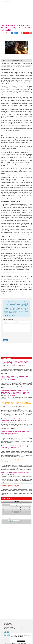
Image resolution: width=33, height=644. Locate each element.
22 (12, 512)
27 (4, 514)
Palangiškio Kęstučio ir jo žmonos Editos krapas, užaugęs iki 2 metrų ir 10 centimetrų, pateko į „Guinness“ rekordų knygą (15, 363)
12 (29, 508)
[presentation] (11, 335)
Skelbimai (7, 633)
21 (8, 512)
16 (16, 510)
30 (16, 514)
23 (16, 512)
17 (21, 510)
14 (8, 510)
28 (8, 514)
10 (21, 508)
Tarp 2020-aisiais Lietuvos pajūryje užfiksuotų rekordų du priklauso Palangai (14, 447)
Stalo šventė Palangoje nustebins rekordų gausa (15, 473)
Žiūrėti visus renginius (16, 522)
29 (12, 514)
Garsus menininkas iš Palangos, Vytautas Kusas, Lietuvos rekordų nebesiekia (15, 432)
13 (4, 510)
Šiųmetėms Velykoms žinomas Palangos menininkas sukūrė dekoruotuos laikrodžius (14, 420)
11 (25, 508)
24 (21, 512)
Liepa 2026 (16, 502)
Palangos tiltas (5, 2)
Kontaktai (7, 631)
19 (29, 510)
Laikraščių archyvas (10, 634)
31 (21, 514)
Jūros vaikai (14, 487)
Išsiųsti (5, 340)
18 (25, 510)
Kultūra (23, 407)
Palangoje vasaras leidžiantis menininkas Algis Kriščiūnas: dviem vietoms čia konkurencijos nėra (15, 377)
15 (12, 510)
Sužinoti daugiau (19, 637)
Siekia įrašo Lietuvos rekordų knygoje (12, 485)
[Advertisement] (16, 13)
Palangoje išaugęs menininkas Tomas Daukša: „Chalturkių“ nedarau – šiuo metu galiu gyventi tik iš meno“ (16, 404)
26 (29, 512)
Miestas (24, 366)
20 (4, 512)
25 (25, 512)
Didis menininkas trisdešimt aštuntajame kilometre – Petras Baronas (16, 461)
